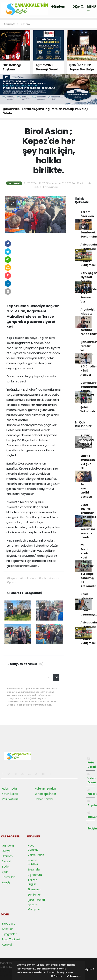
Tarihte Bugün (32, 882)
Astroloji (7, 945)
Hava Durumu (33, 848)
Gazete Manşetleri (34, 907)
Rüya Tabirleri (11, 939)
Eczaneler (34, 870)
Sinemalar (34, 889)
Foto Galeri (92, 763)
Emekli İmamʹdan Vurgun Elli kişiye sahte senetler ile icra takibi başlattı (88, 476)
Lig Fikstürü (35, 875)
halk (21, 440)
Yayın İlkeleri (10, 794)
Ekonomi (25, 24)
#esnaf (54, 578)
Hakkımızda (9, 789)
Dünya (6, 851)
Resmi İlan (9, 877)
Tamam (73, 976)
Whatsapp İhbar (45, 794)
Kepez (11, 338)
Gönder (57, 677)
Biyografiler (9, 934)
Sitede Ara (9, 924)
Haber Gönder (44, 799)
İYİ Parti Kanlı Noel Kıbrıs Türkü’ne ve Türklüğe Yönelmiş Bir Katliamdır (88, 566)
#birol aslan (28, 578)
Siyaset (7, 861)
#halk (42, 578)
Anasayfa (10, 24)
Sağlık (6, 867)
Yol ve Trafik (36, 855)
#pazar (12, 582)
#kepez (12, 578)
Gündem (58, 7)
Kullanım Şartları (45, 789)
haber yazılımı (9, 971)
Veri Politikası (10, 799)
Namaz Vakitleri (33, 862)
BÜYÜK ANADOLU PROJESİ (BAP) (87, 442)
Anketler (7, 929)
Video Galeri (92, 779)
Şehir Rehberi (36, 900)
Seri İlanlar (34, 895)
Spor (5, 872)
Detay (57, 976)
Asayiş (6, 882)
